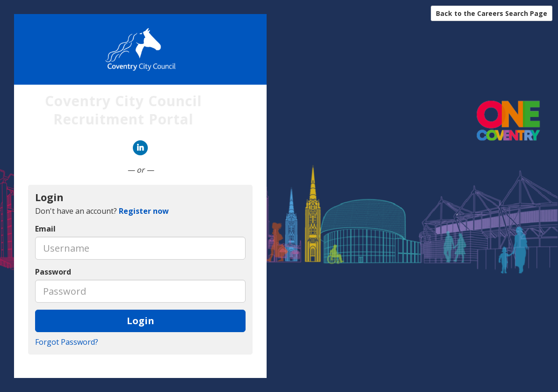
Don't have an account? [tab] (102, 211)
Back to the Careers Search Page (492, 13)
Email (45, 229)
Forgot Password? (67, 342)
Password (53, 272)
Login (141, 321)
